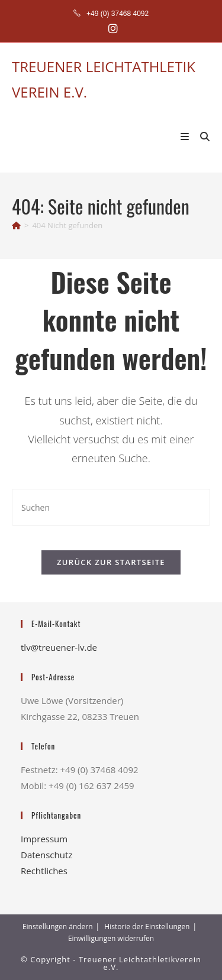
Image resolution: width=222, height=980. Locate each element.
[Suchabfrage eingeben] (111, 507)
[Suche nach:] (201, 136)
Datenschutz (46, 855)
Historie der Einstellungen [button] (147, 927)
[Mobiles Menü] (186, 136)
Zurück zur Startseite (111, 562)
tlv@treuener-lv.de (59, 647)
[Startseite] (16, 225)
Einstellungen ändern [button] (58, 927)
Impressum (44, 839)
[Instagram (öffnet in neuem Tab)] (111, 29)
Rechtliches (44, 871)
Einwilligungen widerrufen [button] (111, 938)
